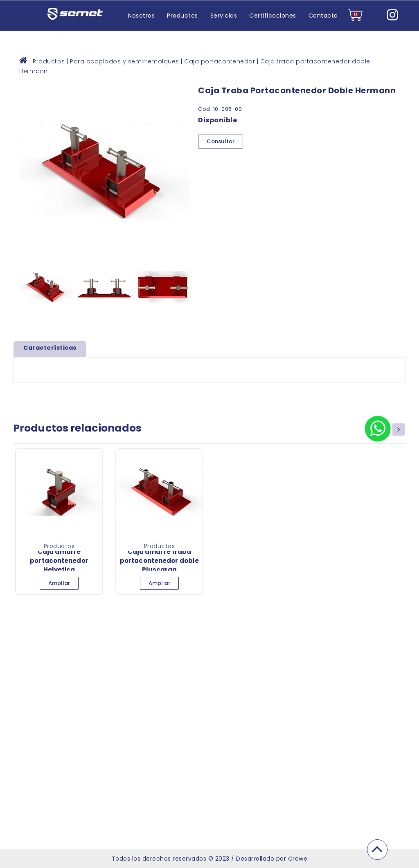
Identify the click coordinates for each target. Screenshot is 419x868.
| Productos (47, 61)
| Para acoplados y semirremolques (123, 61)
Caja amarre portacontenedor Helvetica (59, 561)
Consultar (221, 141)
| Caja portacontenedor (218, 61)
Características (50, 348)
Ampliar (59, 583)
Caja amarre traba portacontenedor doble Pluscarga (159, 561)
